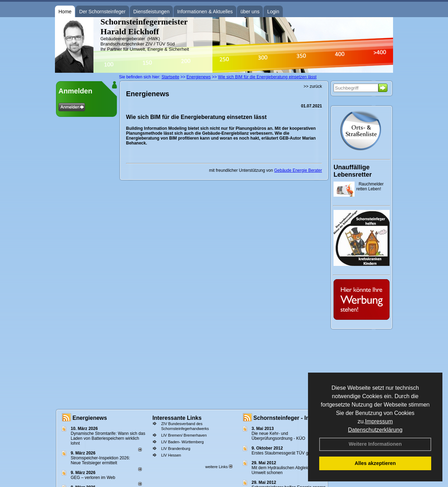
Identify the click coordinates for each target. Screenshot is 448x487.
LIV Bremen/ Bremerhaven (184, 435)
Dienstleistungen (152, 12)
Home (65, 12)
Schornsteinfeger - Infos (286, 418)
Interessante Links (177, 418)
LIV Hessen (171, 455)
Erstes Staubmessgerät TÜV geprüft (285, 453)
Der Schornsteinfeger (102, 12)
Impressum (379, 421)
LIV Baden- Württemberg (182, 442)
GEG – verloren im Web (93, 478)
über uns (250, 12)
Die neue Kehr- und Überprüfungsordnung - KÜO (278, 436)
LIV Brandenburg (176, 449)
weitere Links (219, 467)
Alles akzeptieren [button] (375, 463)
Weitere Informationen (375, 444)
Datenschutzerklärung (375, 430)
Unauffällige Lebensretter (353, 171)
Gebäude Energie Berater (298, 170)
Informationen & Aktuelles (205, 12)
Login (273, 12)
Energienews (90, 418)
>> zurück (313, 86)
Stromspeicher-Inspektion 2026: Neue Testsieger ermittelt (100, 460)
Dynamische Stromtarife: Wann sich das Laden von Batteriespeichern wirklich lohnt (108, 438)
